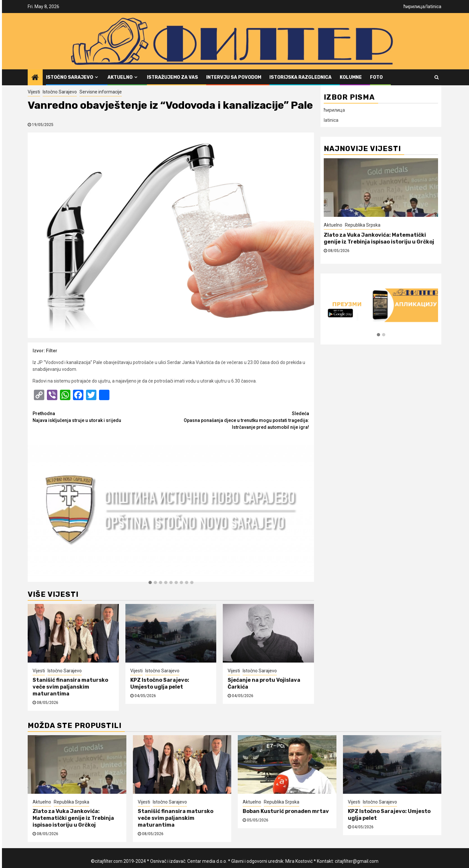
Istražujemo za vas (172, 77)
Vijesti (34, 92)
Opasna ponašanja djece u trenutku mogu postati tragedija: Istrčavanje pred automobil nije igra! (240, 420)
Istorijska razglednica (300, 77)
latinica (434, 7)
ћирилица (414, 7)
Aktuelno (120, 77)
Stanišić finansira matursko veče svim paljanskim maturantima (70, 687)
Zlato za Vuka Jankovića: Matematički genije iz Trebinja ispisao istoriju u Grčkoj (379, 238)
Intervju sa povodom (234, 77)
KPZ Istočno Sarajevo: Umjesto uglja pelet (160, 683)
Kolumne (351, 77)
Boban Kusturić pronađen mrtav (286, 811)
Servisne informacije (101, 92)
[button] (150, 583)
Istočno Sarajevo (70, 77)
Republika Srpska (363, 225)
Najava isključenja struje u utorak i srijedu (102, 417)
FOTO (376, 77)
